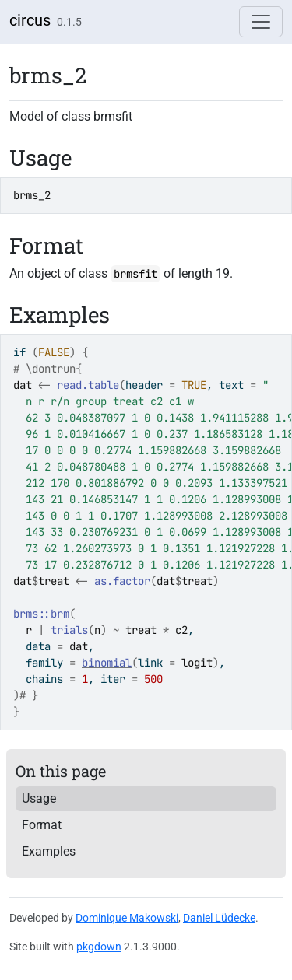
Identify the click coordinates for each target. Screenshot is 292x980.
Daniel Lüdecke (219, 918)
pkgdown (99, 947)
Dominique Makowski (127, 918)
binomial (107, 663)
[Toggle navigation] (261, 22)
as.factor (122, 581)
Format (42, 825)
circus (30, 20)
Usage (39, 798)
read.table (88, 385)
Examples (49, 851)
